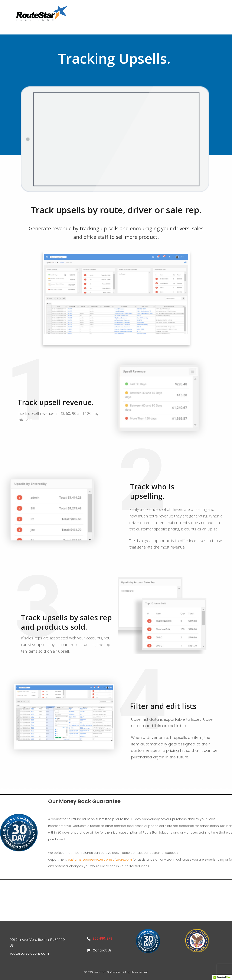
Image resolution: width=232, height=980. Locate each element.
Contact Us (102, 950)
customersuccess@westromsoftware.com (100, 860)
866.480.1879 (102, 938)
